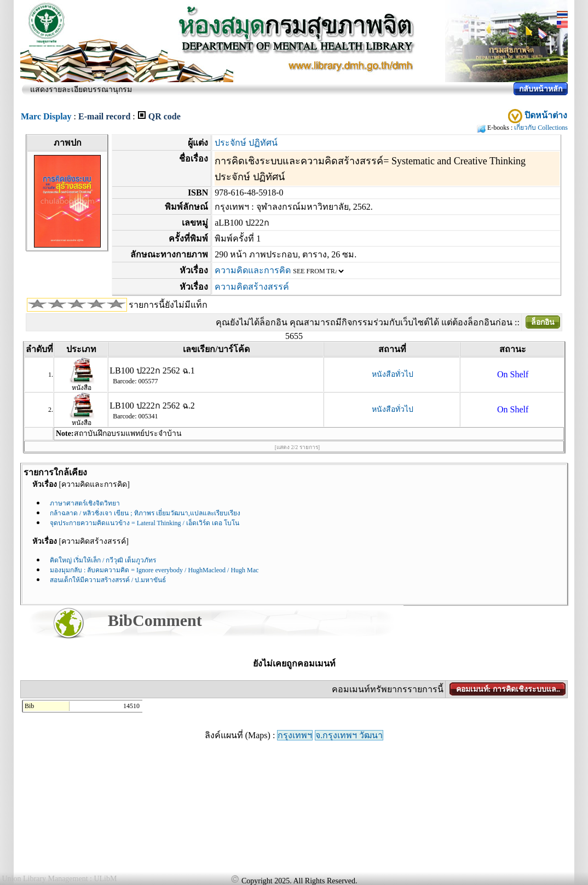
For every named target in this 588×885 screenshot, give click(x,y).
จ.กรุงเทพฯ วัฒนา (349, 735)
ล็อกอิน (543, 322)
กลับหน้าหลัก (541, 89)
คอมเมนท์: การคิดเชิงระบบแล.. (508, 689)
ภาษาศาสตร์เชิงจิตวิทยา (85, 503)
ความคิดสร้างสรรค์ (252, 287)
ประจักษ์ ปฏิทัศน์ (246, 143)
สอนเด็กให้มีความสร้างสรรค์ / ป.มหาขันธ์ (108, 580)
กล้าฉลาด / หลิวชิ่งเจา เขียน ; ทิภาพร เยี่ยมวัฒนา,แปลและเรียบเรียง (145, 513)
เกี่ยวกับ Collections (541, 128)
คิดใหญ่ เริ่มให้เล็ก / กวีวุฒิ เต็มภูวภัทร (103, 560)
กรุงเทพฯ (295, 735)
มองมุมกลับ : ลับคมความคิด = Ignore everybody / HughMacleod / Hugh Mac (154, 570)
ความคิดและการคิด (253, 270)
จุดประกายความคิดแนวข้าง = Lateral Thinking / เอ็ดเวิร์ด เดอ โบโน (145, 523)
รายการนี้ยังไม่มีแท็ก (168, 305)
